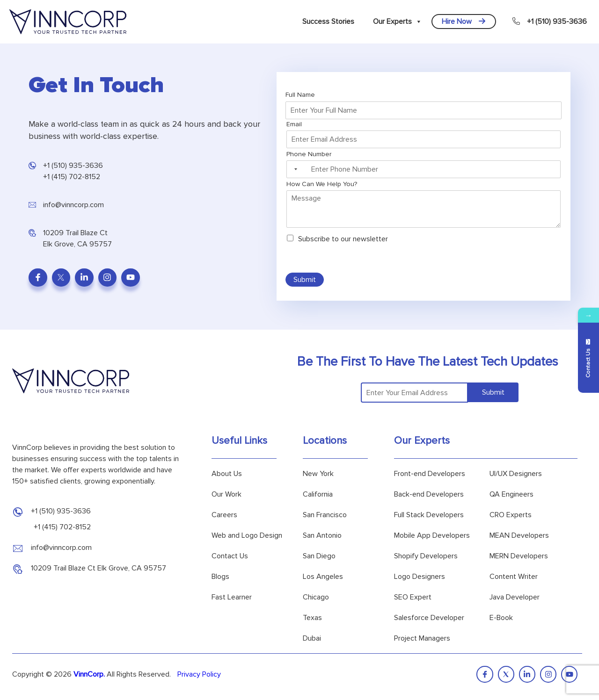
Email (296, 124)
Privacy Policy (199, 674)
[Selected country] (294, 169)
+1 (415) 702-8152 (72, 177)
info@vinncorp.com (73, 205)
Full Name (302, 95)
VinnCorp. (89, 674)
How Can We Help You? (322, 184)
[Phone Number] (424, 169)
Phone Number (311, 154)
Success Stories (328, 22)
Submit (305, 280)
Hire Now (464, 22)
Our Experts (398, 22)
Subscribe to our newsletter (343, 239)
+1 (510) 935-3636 (550, 22)
